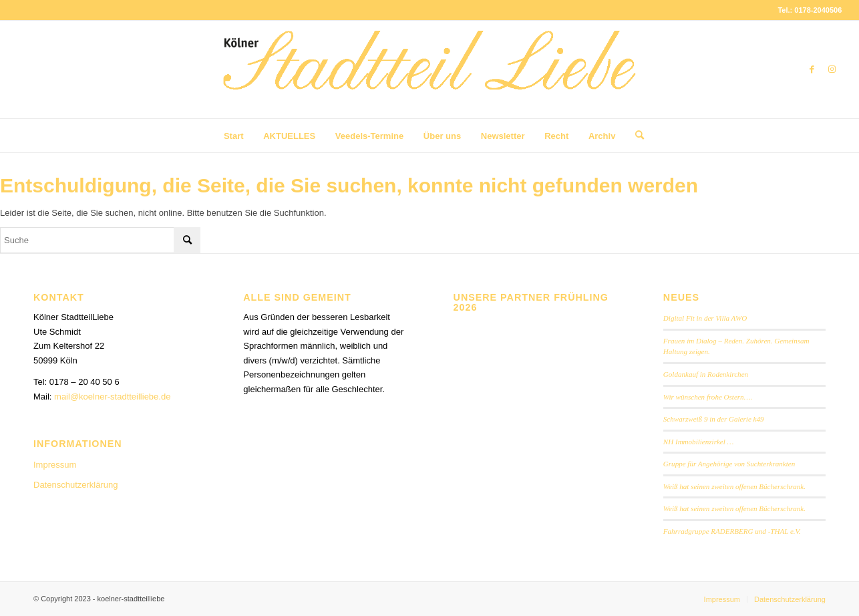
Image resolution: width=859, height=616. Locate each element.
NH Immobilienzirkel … (699, 442)
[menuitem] (234, 136)
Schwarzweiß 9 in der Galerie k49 (714, 419)
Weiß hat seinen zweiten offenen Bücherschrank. (734, 486)
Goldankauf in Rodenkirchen (706, 374)
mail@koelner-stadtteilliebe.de (112, 397)
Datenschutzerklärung (75, 485)
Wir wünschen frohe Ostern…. (708, 397)
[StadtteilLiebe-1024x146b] (429, 80)
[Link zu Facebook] (812, 69)
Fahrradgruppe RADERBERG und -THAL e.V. (732, 531)
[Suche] (635, 136)
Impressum (55, 465)
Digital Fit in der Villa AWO (705, 318)
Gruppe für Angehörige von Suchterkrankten (729, 464)
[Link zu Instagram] (832, 69)
